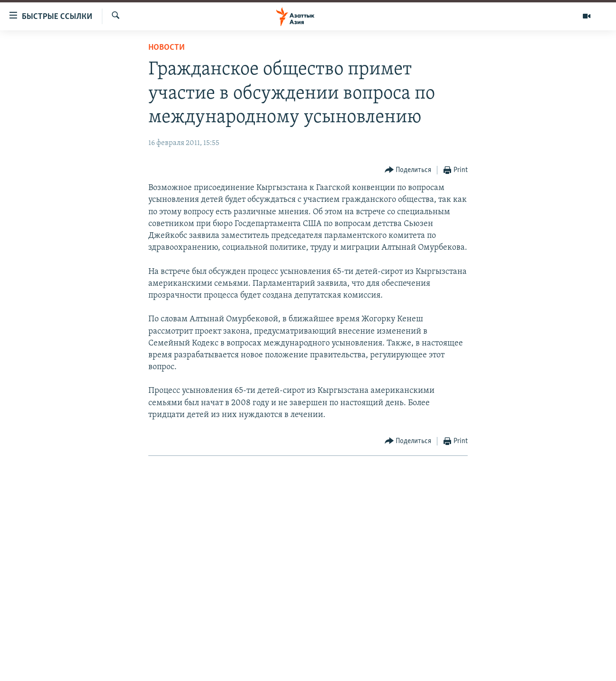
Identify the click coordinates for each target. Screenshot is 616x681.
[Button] (408, 170)
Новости (167, 48)
